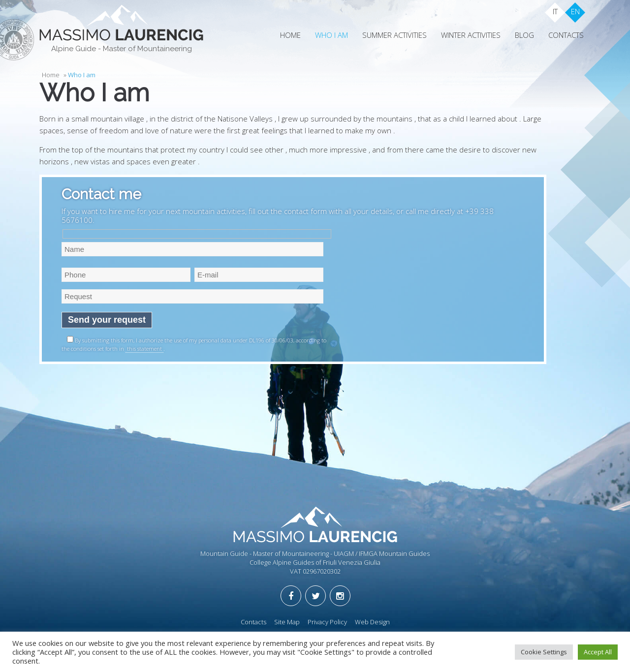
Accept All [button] (598, 652)
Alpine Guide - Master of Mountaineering (122, 49)
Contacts (566, 35)
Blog (524, 35)
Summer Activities (394, 35)
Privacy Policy (327, 622)
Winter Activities (471, 35)
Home (290, 35)
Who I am (331, 35)
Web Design (372, 622)
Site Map (287, 622)
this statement (144, 349)
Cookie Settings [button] (544, 652)
